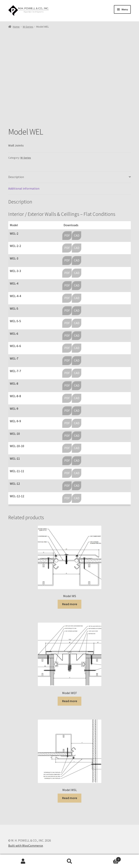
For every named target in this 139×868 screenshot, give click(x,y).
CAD (77, 235)
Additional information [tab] (24, 188)
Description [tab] (16, 177)
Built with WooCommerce (26, 845)
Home (16, 27)
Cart (107, 859)
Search (69, 861)
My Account (23, 861)
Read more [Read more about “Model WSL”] (70, 798)
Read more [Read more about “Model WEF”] (70, 701)
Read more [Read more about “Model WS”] (70, 604)
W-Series (28, 27)
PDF (67, 235)
